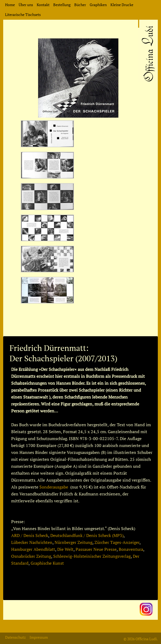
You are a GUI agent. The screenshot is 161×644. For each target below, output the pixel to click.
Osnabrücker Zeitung (31, 556)
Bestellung (62, 5)
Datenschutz (15, 637)
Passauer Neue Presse (96, 549)
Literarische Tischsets (23, 15)
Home (10, 5)
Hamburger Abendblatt (33, 549)
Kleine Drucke (122, 5)
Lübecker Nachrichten (32, 542)
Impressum (39, 637)
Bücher (80, 5)
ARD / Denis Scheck (30, 535)
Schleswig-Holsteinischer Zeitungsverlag (92, 556)
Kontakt (43, 5)
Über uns (26, 5)
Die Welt (65, 549)
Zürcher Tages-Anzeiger (117, 542)
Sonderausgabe (54, 487)
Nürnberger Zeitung (73, 542)
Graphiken (98, 5)
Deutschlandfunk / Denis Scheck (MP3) (87, 535)
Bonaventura (131, 549)
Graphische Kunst (47, 563)
